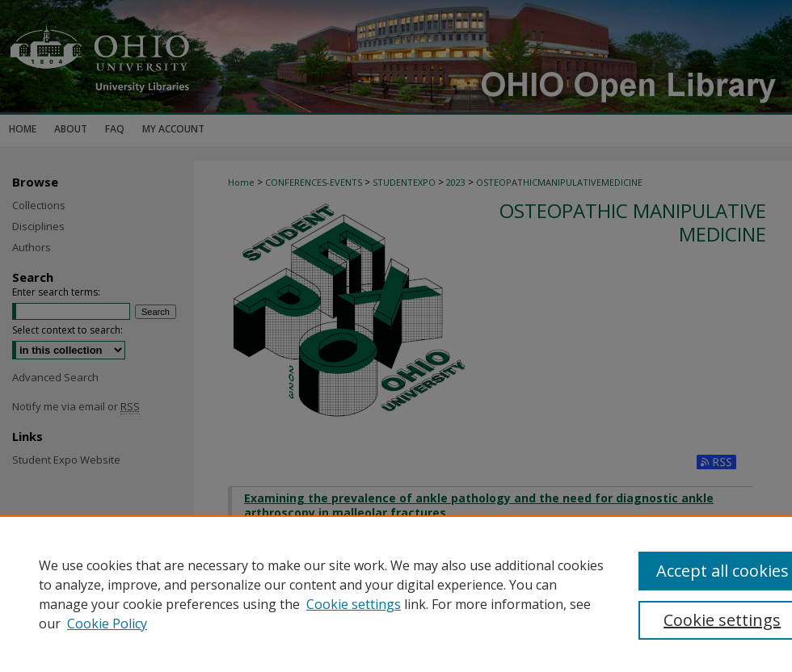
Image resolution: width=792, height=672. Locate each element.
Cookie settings (354, 604)
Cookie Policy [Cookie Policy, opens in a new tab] (107, 624)
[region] (396, 594)
